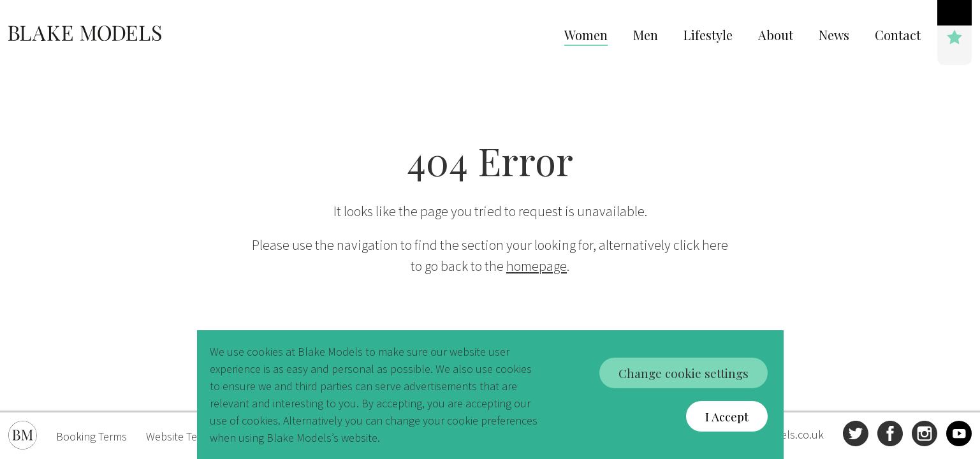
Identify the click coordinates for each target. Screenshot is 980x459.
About (776, 35)
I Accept (728, 417)
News (834, 35)
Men (646, 35)
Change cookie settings (683, 372)
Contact (898, 35)
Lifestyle (708, 35)
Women (586, 35)
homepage (537, 266)
